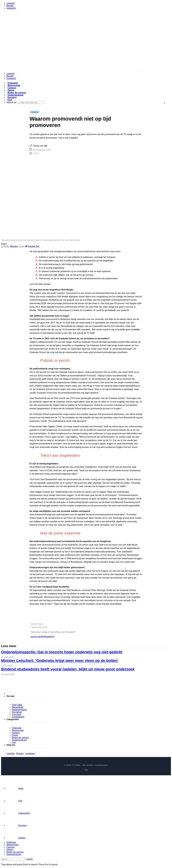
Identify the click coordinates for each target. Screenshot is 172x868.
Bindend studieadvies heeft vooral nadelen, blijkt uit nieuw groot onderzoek (68, 669)
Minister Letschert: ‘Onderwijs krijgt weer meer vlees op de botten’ (60, 661)
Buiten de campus (17, 93)
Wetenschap (14, 85)
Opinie (11, 90)
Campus (12, 88)
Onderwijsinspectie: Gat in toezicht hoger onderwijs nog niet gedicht (62, 652)
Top (86, 770)
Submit (29, 859)
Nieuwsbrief (17, 707)
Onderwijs (13, 83)
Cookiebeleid (18, 717)
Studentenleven (16, 95)
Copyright (16, 714)
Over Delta (17, 705)
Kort (10, 100)
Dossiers (12, 97)
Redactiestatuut (19, 710)
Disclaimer (17, 712)
